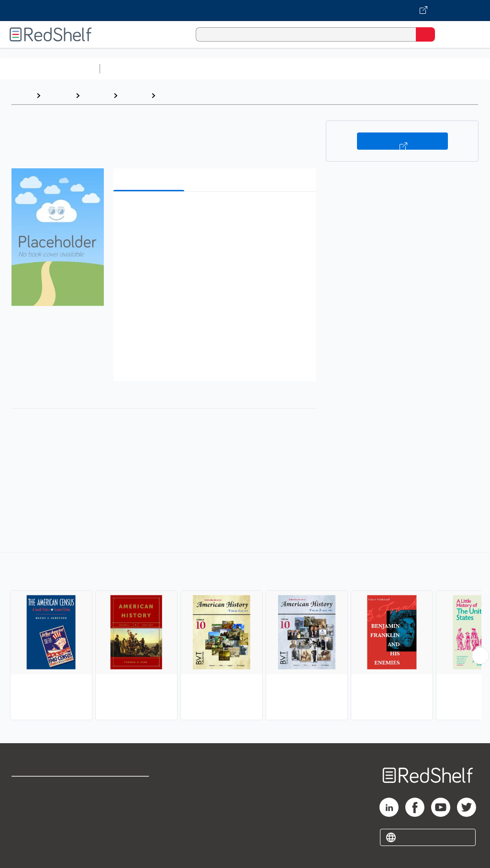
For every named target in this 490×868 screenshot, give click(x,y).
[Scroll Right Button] (480, 656)
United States (184, 95)
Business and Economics (371, 69)
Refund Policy (126, 809)
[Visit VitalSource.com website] (245, 11)
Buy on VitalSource (402, 141)
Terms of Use (126, 788)
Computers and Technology (273, 69)
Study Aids (129, 69)
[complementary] (245, 637)
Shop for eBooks (40, 788)
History (96, 95)
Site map (26, 851)
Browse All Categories (50, 69)
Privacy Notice (36, 830)
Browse (58, 95)
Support (25, 809)
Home (22, 95)
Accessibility (125, 830)
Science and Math (188, 69)
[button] (214, 214)
